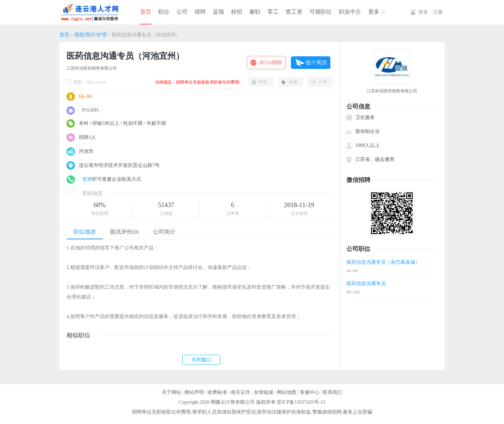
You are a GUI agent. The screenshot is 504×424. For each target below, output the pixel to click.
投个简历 (316, 63)
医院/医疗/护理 (91, 35)
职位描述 (85, 232)
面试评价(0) (124, 232)
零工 (273, 12)
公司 (182, 12)
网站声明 (194, 392)
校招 (237, 12)
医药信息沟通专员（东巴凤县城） (383, 262)
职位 (164, 12)
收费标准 (217, 392)
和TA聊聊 (271, 63)
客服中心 (310, 392)
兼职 (255, 12)
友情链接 (264, 392)
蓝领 (218, 12)
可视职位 (321, 12)
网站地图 (287, 392)
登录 (87, 179)
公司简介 (164, 232)
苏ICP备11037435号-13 (301, 402)
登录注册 (430, 12)
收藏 (293, 82)
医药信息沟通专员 (366, 284)
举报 (262, 82)
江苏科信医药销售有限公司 (92, 68)
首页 (146, 12)
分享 (323, 82)
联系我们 (332, 392)
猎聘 (200, 12)
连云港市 (385, 159)
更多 (374, 12)
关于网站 (171, 392)
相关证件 (240, 392)
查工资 (294, 12)
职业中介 (350, 12)
